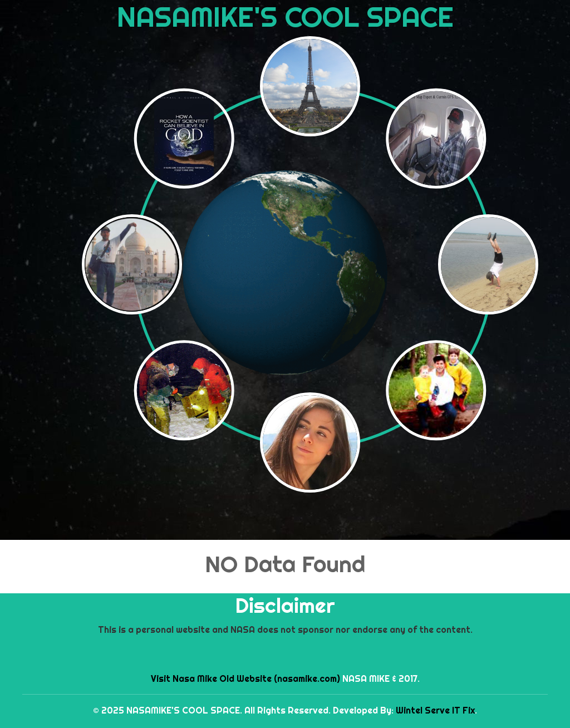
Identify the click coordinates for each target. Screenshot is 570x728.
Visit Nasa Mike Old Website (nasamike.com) (245, 678)
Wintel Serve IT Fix (435, 710)
